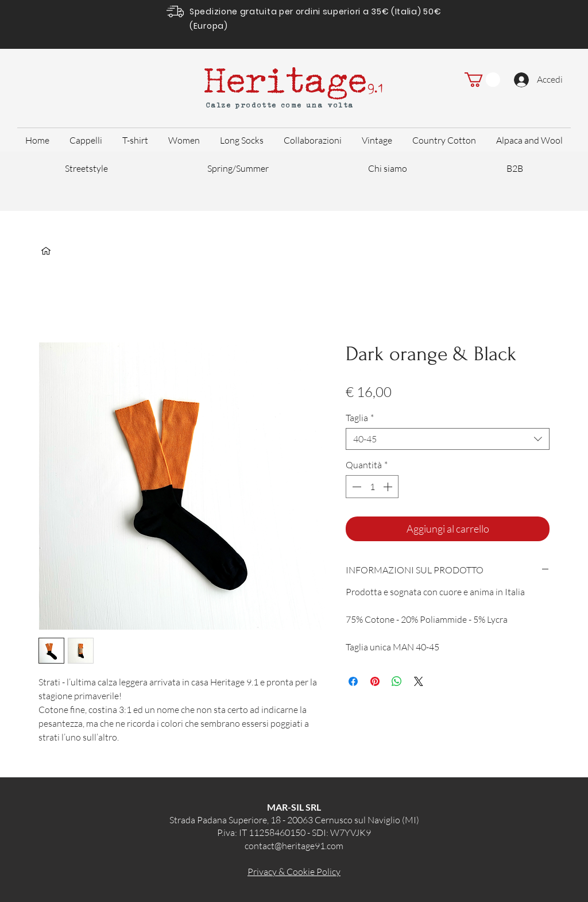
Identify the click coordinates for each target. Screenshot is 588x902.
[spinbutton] (372, 487)
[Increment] (389, 487)
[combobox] (448, 439)
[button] (482, 80)
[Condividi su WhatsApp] (397, 681)
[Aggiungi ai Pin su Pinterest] (375, 681)
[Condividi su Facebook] (353, 681)
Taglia (360, 418)
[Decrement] (355, 487)
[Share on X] (419, 681)
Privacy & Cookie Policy (294, 872)
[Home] (46, 251)
